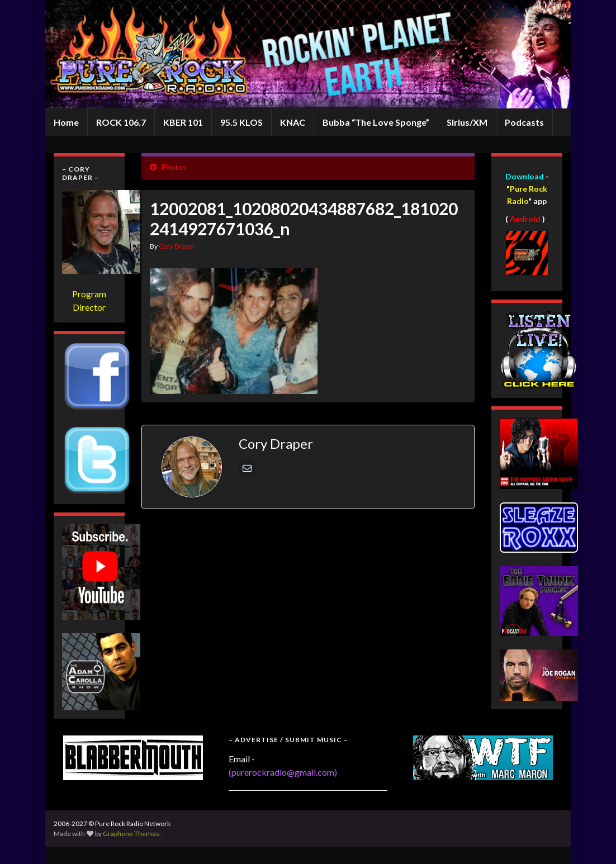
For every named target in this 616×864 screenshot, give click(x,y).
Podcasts (524, 122)
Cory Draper (177, 246)
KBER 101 (183, 122)
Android (525, 219)
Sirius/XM (467, 122)
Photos (174, 167)
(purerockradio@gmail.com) (283, 772)
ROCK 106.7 (121, 122)
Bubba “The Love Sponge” (376, 122)
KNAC (293, 122)
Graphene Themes (131, 834)
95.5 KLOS (241, 122)
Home (66, 122)
